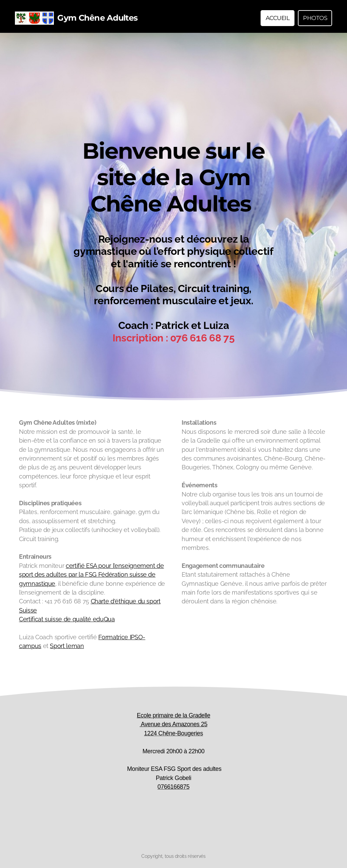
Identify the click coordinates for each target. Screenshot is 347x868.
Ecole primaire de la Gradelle (174, 715)
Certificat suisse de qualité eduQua (67, 619)
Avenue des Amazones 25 (173, 724)
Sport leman (67, 646)
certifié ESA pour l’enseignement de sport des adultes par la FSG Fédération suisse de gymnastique (91, 575)
